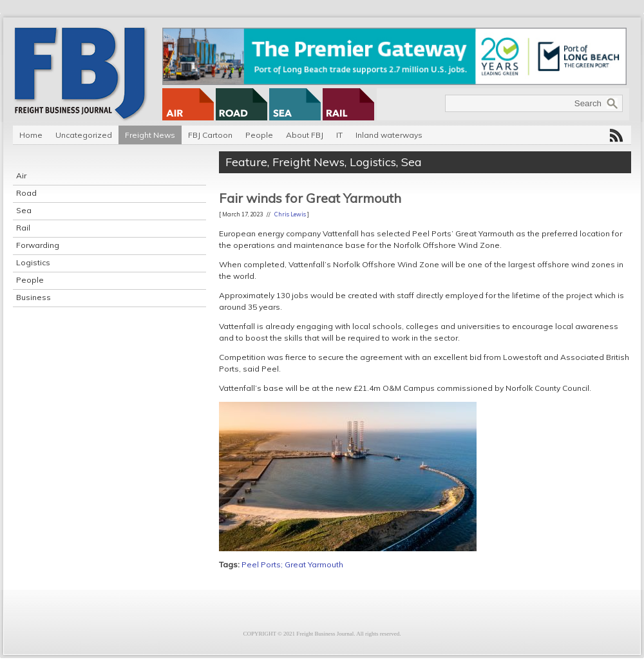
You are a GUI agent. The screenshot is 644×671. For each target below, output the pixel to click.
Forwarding (38, 245)
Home (31, 135)
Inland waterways (389, 135)
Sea (24, 210)
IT (339, 135)
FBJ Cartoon (210, 135)
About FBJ (305, 135)
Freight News (150, 135)
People (259, 135)
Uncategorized (84, 135)
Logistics (33, 262)
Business (33, 297)
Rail (23, 228)
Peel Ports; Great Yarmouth (292, 564)
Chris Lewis (290, 214)
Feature (246, 162)
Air (21, 175)
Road (26, 193)
